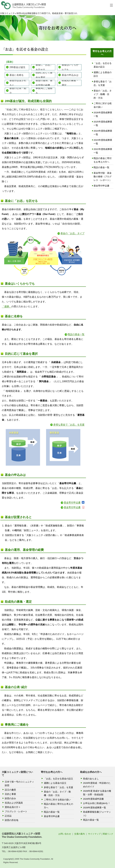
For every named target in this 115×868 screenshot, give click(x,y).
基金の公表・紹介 (18, 91)
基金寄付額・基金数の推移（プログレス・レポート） (103, 176)
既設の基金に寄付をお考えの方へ (103, 160)
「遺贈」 (7, 306)
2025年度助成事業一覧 (103, 123)
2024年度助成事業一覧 (103, 133)
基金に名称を (17, 75)
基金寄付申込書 (72, 502)
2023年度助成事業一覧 (103, 142)
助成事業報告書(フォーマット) (97, 814)
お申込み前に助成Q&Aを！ (97, 803)
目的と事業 (10, 794)
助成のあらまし (91, 779)
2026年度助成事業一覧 (103, 114)
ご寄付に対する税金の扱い (103, 105)
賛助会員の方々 (13, 807)
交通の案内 (80, 834)
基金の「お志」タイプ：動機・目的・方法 (103, 94)
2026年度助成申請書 (93, 799)
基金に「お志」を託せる (44, 67)
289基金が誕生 (17, 67)
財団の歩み (10, 798)
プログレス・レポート (16, 811)
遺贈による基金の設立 (103, 74)
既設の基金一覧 (76, 334)
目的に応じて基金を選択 (44, 75)
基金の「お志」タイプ (72, 233)
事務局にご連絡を (44, 91)
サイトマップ (94, 834)
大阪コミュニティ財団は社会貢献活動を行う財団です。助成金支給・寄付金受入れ (39, 13)
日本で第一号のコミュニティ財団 (19, 784)
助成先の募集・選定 (70, 83)
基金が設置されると (18, 83)
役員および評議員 (14, 803)
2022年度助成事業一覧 (103, 151)
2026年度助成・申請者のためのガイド (97, 785)
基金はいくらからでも (70, 67)
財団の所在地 (12, 820)
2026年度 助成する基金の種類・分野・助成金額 (97, 793)
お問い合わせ (65, 834)
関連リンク (108, 834)
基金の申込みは (70, 75)
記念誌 (8, 816)
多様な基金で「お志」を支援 (69, 425)
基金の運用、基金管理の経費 (44, 83)
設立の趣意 (10, 790)
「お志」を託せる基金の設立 (103, 65)
